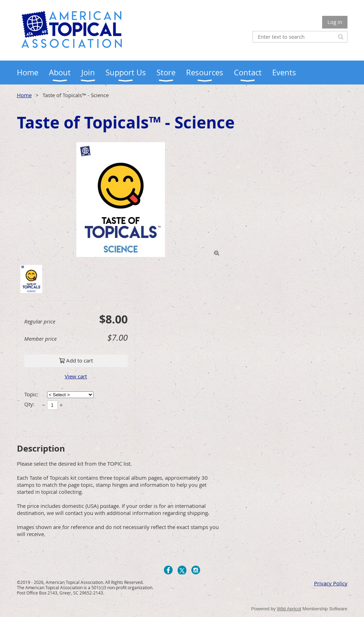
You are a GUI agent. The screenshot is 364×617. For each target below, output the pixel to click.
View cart (76, 376)
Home (24, 95)
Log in (335, 22)
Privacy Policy (331, 583)
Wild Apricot (289, 609)
